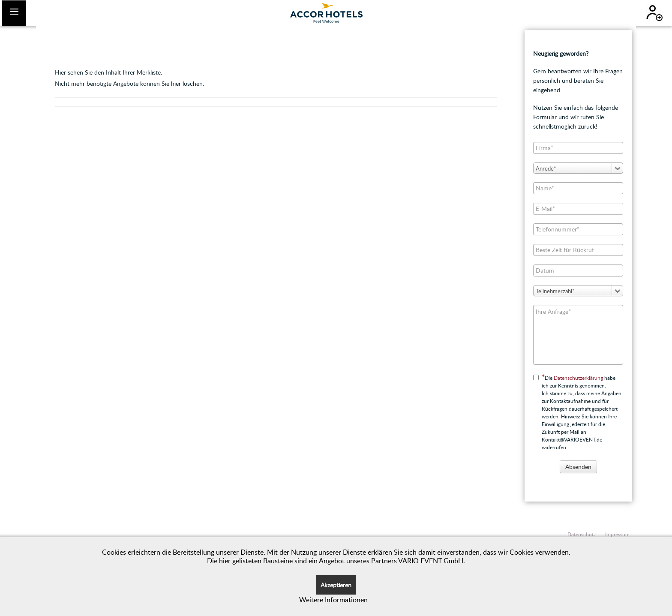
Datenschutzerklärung (578, 378)
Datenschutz (582, 534)
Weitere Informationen (333, 600)
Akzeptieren (336, 585)
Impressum (617, 534)
